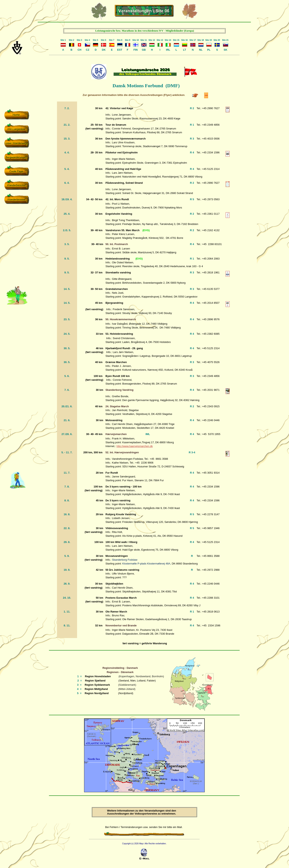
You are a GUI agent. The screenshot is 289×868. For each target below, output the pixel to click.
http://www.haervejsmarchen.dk (135, 446)
